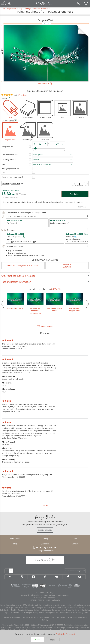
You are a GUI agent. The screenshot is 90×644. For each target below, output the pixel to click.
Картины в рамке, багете (55, 303)
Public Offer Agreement (65, 634)
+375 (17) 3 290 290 (46, 547)
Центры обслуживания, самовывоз (45, 216)
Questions (45, 544)
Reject (53, 639)
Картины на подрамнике (74, 303)
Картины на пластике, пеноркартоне (35, 304)
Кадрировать (45, 83)
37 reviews (23, 95)
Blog (15, 544)
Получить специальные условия (23, 266)
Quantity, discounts (11, 184)
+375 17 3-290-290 (37, 600)
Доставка (45, 230)
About (75, 539)
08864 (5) (56, 289)
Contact (75, 544)
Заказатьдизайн (67, 266)
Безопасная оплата (45, 246)
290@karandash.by (46, 551)
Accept (37, 639)
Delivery (45, 539)
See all (45, 505)
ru (7, 571)
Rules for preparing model (75, 571)
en (11, 571)
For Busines (15, 539)
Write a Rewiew (47, 327)
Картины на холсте (15, 301)
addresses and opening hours (76, 612)
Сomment (83, 207)
